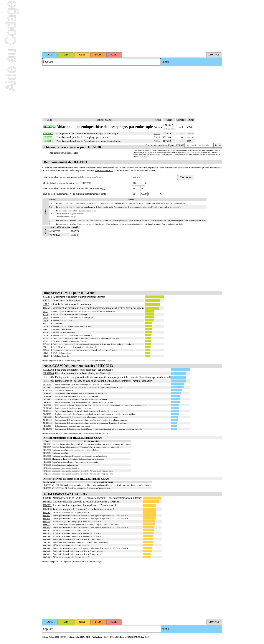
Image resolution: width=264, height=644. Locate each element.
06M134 (46, 536)
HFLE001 (47, 387)
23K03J (47, 498)
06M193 (46, 557)
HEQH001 (48, 381)
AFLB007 (47, 447)
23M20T (46, 542)
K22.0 (45, 356)
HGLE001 (47, 402)
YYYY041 (60, 488)
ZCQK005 (47, 429)
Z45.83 (46, 350)
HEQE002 (47, 468)
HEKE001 (47, 393)
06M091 (47, 505)
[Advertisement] (132, 26)
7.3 (50, 203)
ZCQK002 (47, 408)
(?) (105, 188)
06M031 (46, 515)
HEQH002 (48, 377)
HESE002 (47, 405)
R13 (44, 323)
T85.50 (46, 344)
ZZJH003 (47, 414)
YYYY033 (47, 390)
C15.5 (45, 317)
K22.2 (46, 301)
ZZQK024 (47, 420)
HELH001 (47, 384)
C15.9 (45, 326)
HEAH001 (47, 396)
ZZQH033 (47, 423)
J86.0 (45, 329)
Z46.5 (45, 311)
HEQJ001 (47, 426)
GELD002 (47, 450)
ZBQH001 (47, 411)
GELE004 (47, 456)
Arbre (158, 120)
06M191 (46, 512)
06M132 (46, 521)
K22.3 (45, 332)
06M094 (46, 551)
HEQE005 (47, 474)
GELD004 (47, 453)
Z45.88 (46, 297)
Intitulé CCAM (105, 120)
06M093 (46, 539)
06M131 (46, 533)
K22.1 (45, 353)
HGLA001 (47, 417)
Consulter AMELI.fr (104, 170)
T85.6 (45, 338)
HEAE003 (48, 373)
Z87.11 (46, 347)
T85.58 (46, 308)
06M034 (46, 548)
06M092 (46, 554)
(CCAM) (165, 62)
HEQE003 (47, 471)
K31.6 (46, 304)
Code (49, 120)
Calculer (186, 177)
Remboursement (169, 129)
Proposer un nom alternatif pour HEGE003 (165, 145)
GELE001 (60, 485)
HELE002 (48, 370)
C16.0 (45, 320)
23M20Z (47, 502)
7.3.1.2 (158, 127)
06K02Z (46, 524)
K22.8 (45, 314)
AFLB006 (47, 444)
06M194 (46, 545)
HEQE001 (47, 465)
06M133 (47, 509)
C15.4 (45, 335)
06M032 (46, 527)
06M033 (46, 518)
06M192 (46, 530)
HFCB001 (47, 399)
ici (159, 154)
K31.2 (45, 341)
